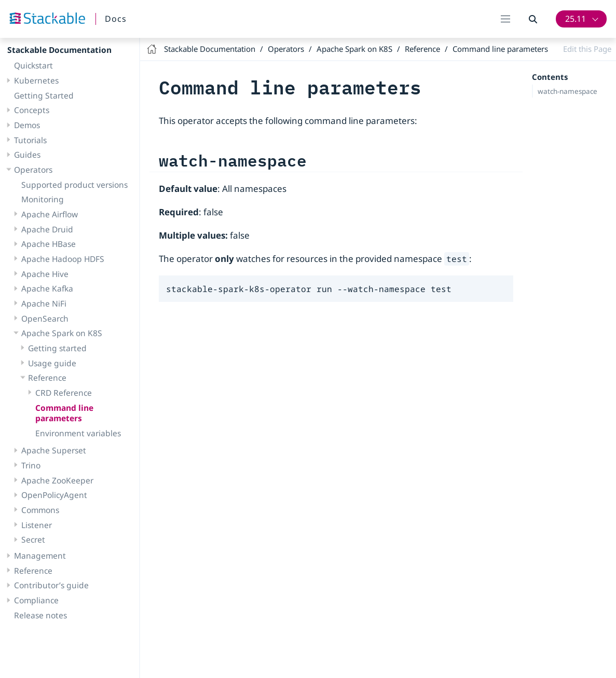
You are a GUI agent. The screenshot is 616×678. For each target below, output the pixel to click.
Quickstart (33, 65)
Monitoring (43, 199)
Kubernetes (36, 80)
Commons (40, 510)
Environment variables (78, 433)
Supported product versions (74, 185)
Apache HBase (49, 244)
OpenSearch (45, 319)
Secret (33, 539)
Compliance (36, 600)
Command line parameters (64, 413)
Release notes (40, 615)
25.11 (576, 19)
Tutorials (30, 140)
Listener (37, 525)
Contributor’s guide (51, 585)
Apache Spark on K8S (62, 333)
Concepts (32, 110)
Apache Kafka (47, 288)
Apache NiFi (44, 303)
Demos (27, 125)
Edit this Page (587, 49)
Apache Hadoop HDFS (63, 259)
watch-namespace (567, 91)
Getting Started (44, 95)
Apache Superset (54, 450)
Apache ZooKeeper (57, 480)
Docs (116, 19)
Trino (31, 465)
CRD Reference (64, 393)
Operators (33, 170)
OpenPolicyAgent (54, 495)
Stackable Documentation (59, 50)
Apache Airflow (50, 214)
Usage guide (52, 363)
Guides (27, 155)
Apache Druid (47, 229)
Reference (47, 378)
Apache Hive (45, 274)
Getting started (57, 348)
